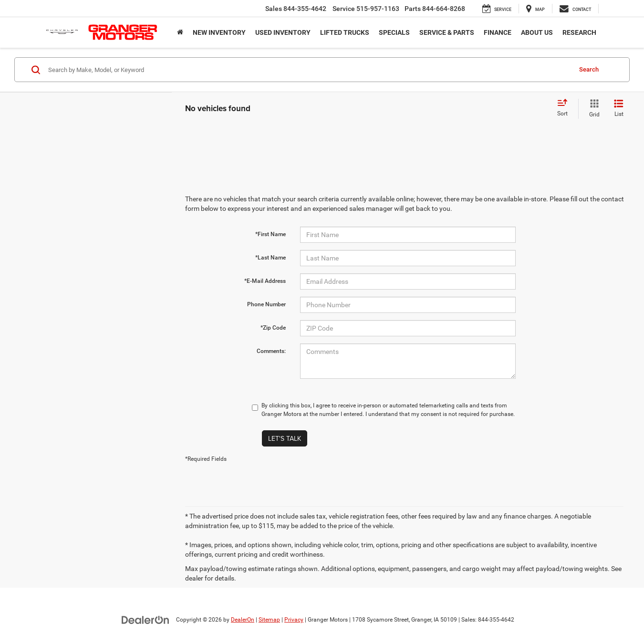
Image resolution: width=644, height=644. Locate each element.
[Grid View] (592, 109)
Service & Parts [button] (447, 32)
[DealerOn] (145, 619)
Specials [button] (394, 32)
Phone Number (266, 304)
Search (589, 69)
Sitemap (269, 620)
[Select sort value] (565, 108)
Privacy (294, 620)
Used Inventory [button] (283, 32)
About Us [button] (537, 32)
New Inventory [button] (219, 32)
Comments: (271, 351)
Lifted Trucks (345, 32)
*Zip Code (273, 328)
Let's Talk (285, 438)
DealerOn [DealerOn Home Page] (243, 620)
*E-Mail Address (265, 281)
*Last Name (270, 258)
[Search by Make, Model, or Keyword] (308, 70)
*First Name (270, 234)
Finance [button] (498, 32)
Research (579, 32)
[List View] (619, 109)
